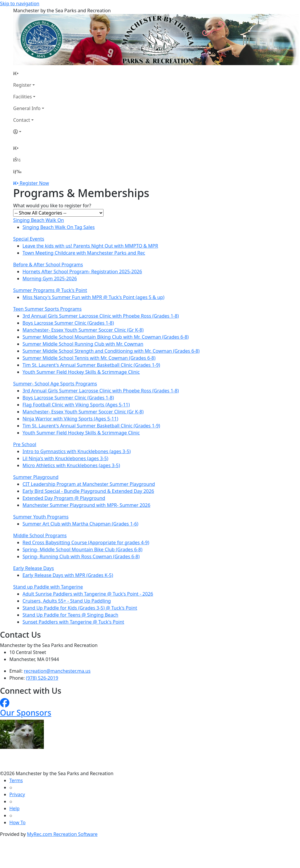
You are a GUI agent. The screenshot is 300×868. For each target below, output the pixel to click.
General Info (27, 108)
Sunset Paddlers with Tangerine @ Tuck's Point (73, 622)
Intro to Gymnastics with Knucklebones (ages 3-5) (77, 451)
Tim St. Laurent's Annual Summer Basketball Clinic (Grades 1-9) (91, 365)
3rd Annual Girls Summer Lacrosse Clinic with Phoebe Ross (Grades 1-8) (101, 316)
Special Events (29, 239)
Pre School (25, 444)
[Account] (29, 132)
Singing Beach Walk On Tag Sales (59, 227)
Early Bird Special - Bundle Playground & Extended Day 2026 (88, 491)
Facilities (23, 97)
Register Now (34, 183)
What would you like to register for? (52, 206)
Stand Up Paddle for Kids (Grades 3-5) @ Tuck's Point (80, 608)
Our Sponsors (26, 713)
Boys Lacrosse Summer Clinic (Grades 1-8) (68, 323)
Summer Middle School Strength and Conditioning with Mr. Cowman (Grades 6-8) (111, 351)
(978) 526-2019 (42, 678)
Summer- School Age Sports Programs (55, 384)
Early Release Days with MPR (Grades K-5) (68, 575)
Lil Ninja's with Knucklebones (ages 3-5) (65, 458)
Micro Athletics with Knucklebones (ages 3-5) (71, 465)
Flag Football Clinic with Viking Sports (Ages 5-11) (76, 405)
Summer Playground (36, 477)
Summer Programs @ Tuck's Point (50, 290)
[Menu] (17, 171)
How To (17, 822)
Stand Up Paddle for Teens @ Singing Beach (70, 615)
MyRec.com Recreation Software (62, 834)
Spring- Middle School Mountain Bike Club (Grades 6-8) (82, 549)
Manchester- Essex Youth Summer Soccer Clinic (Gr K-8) (83, 330)
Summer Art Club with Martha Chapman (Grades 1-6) (80, 524)
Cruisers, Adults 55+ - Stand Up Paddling (67, 601)
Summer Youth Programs (41, 517)
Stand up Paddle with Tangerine (48, 587)
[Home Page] (29, 73)
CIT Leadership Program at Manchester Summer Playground (89, 484)
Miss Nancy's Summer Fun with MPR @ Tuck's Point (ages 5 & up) (93, 297)
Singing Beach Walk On (39, 220)
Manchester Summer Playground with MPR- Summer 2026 (86, 505)
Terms (16, 780)
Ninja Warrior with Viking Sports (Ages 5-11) (70, 419)
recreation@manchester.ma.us (57, 671)
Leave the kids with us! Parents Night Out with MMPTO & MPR (90, 246)
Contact (22, 120)
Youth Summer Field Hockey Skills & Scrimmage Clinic (81, 372)
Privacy (17, 794)
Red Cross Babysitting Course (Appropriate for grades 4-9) (86, 542)
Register (22, 85)
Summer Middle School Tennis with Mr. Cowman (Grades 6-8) (89, 358)
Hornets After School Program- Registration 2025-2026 (82, 272)
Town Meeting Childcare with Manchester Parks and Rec (84, 253)
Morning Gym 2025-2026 (50, 279)
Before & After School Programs (48, 265)
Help (14, 808)
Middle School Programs (40, 535)
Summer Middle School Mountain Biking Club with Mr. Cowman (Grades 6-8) (106, 337)
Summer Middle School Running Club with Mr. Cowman (83, 344)
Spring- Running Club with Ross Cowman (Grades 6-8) (81, 556)
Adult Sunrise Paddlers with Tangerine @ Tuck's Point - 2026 (88, 594)
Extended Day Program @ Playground (64, 498)
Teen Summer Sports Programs (47, 309)
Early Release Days (33, 568)
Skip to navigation (20, 4)
